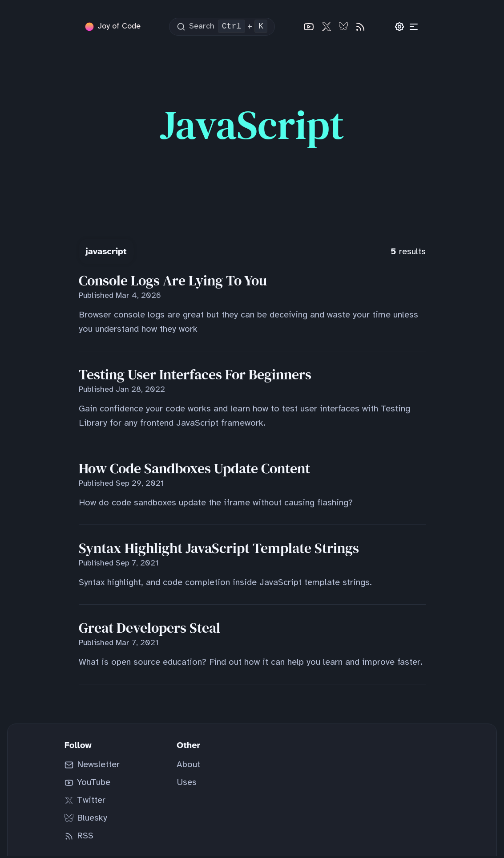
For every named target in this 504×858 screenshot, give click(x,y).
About (188, 767)
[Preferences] (400, 28)
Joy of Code (119, 27)
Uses (187, 784)
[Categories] (414, 28)
